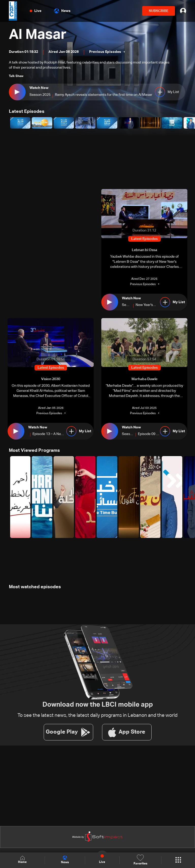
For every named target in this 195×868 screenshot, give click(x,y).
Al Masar (38, 35)
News (62, 11)
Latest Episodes (27, 112)
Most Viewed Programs (34, 450)
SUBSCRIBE (159, 11)
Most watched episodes (35, 587)
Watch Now (39, 88)
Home (22, 860)
